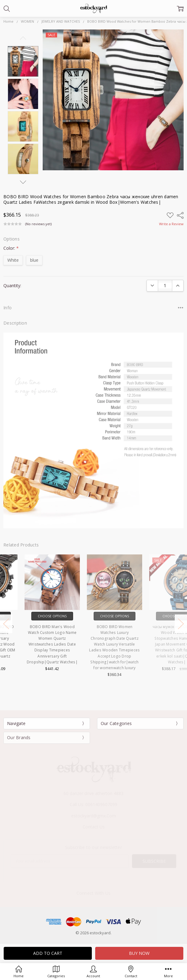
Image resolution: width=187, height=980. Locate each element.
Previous (23, 38)
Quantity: (12, 286)
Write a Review (171, 224)
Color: (11, 248)
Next (23, 182)
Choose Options (31, 616)
